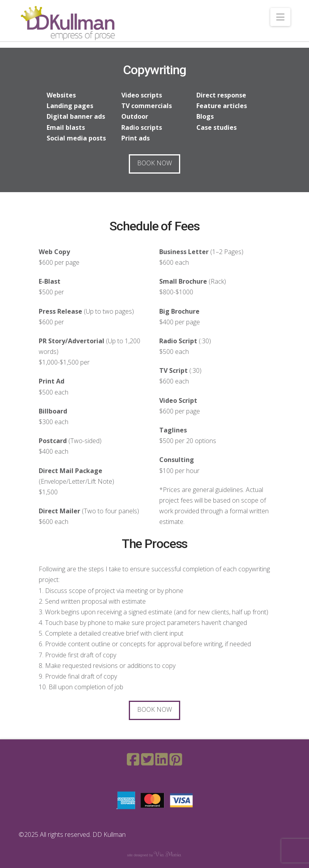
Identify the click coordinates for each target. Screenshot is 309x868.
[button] (280, 17)
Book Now (154, 163)
